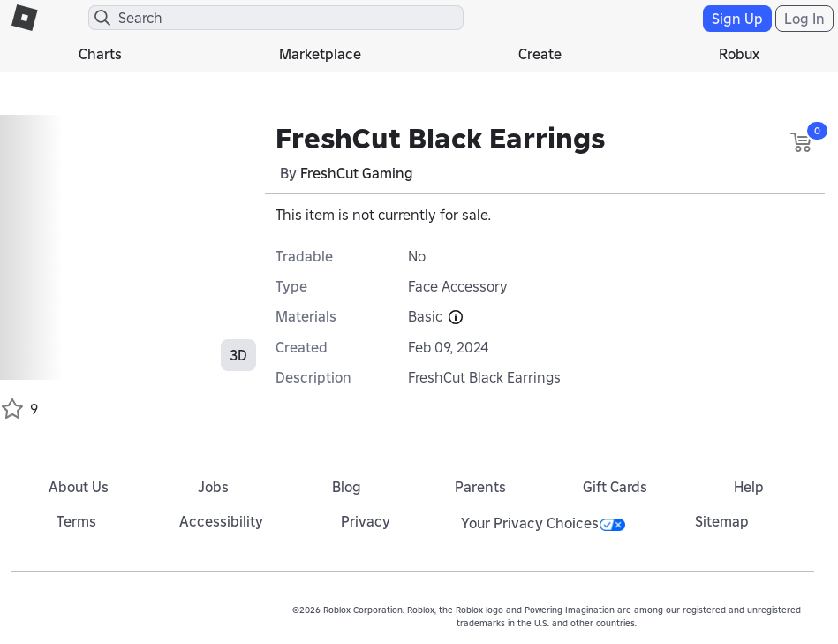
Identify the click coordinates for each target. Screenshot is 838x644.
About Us (79, 487)
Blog (347, 487)
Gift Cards (615, 487)
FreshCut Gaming (357, 173)
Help (749, 487)
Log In (804, 19)
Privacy (366, 521)
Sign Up (737, 19)
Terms (76, 521)
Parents (480, 487)
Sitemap (722, 521)
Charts (100, 54)
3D (238, 355)
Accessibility (221, 521)
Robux (739, 54)
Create (540, 54)
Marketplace (320, 54)
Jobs (213, 487)
